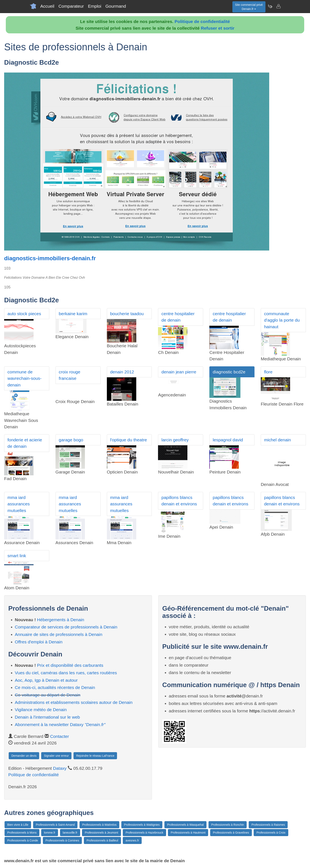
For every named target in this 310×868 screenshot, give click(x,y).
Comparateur (71, 6)
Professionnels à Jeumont (101, 833)
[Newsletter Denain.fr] (270, 6)
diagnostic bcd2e (229, 372)
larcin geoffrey (175, 440)
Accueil (47, 6)
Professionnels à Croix (271, 833)
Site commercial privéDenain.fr (249, 7)
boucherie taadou (127, 314)
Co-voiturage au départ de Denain (48, 695)
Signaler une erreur (56, 756)
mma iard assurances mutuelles (19, 504)
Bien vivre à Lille (18, 825)
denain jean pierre (179, 372)
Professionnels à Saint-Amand (55, 825)
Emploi (95, 6)
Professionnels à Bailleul (102, 840)
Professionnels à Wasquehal (185, 825)
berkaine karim (73, 314)
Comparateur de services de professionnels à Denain (66, 627)
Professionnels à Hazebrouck (144, 833)
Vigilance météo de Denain (41, 710)
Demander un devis (24, 756)
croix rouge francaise (70, 375)
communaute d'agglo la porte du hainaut (282, 320)
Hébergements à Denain (61, 620)
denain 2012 (122, 372)
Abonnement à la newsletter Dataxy (60, 725)
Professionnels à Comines (62, 840)
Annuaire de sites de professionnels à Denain (59, 634)
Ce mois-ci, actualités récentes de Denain (55, 687)
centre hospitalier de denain (178, 317)
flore (268, 372)
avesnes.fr (132, 840)
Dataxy (60, 768)
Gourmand (116, 6)
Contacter (60, 736)
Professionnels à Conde (23, 840)
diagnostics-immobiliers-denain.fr (50, 258)
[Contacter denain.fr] (278, 6)
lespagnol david (228, 440)
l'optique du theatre (129, 440)
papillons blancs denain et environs (179, 501)
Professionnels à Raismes (268, 825)
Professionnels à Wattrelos (99, 825)
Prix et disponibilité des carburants (70, 665)
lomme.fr (49, 833)
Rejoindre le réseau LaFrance (95, 756)
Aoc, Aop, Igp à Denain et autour (46, 680)
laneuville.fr (70, 833)
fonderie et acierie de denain (25, 443)
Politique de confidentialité (202, 21)
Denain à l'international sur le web (48, 717)
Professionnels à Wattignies (142, 825)
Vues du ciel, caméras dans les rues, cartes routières (66, 673)
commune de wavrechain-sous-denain (25, 378)
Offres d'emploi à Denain (39, 642)
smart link (17, 556)
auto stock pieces (24, 314)
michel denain (277, 440)
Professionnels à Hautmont (188, 833)
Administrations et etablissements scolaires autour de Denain (74, 702)
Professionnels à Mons (22, 833)
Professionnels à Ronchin (228, 825)
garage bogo (71, 440)
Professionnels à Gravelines (231, 833)
